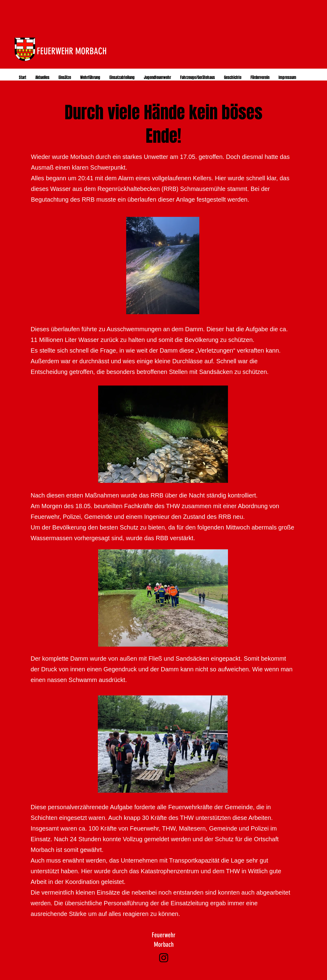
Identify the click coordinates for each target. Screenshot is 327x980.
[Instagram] (164, 958)
